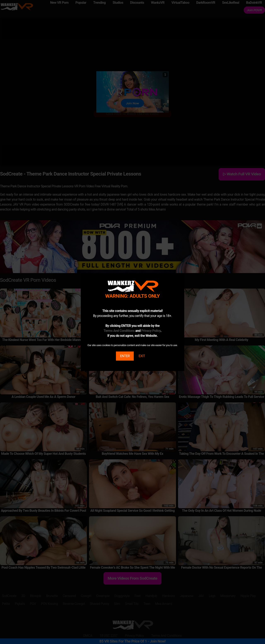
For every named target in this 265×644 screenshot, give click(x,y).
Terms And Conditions (119, 331)
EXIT (142, 356)
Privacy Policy (151, 331)
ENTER (125, 356)
